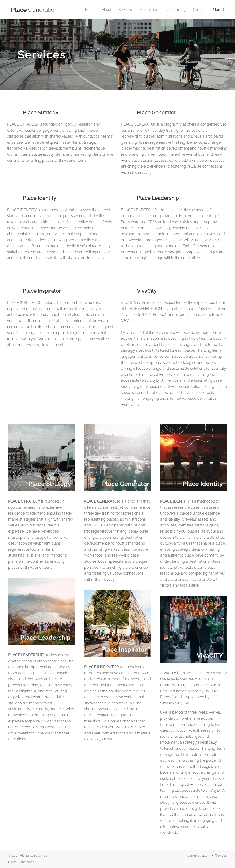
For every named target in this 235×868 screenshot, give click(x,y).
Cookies (221, 856)
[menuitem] (85, 10)
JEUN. (206, 856)
